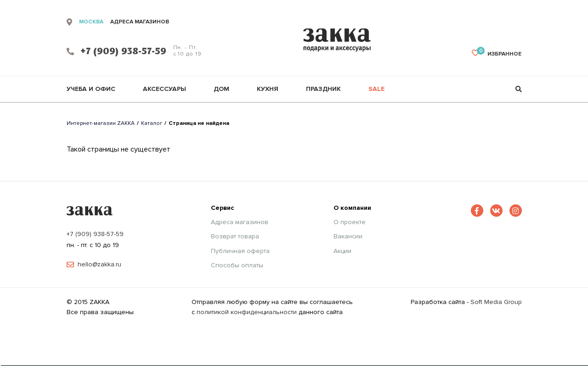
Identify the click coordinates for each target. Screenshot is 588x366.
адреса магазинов (140, 22)
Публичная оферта (240, 251)
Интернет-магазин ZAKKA (101, 123)
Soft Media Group (496, 302)
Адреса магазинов (240, 222)
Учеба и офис (91, 89)
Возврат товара (235, 236)
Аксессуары (164, 89)
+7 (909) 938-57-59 (95, 234)
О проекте (350, 222)
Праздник (323, 89)
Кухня (268, 89)
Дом (221, 89)
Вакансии (348, 236)
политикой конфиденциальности (247, 312)
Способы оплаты (237, 265)
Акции (342, 251)
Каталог (152, 123)
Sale (376, 89)
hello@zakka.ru (99, 265)
